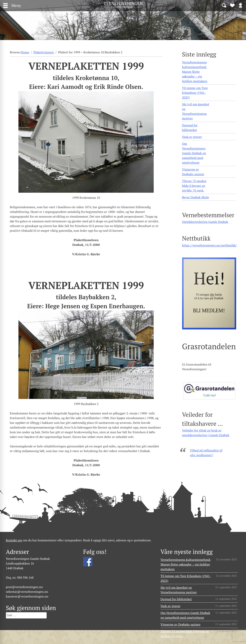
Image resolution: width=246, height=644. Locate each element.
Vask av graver (192, 137)
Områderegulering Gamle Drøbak (205, 222)
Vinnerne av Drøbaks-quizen (193, 172)
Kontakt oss (14, 540)
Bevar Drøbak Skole (196, 197)
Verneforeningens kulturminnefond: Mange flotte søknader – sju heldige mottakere (195, 72)
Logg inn (241, 5)
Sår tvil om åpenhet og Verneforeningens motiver (196, 111)
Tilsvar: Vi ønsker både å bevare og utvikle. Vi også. (194, 186)
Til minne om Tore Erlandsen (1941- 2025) (195, 93)
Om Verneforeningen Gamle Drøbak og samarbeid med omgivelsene (194, 153)
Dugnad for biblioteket (190, 128)
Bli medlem (232, 5)
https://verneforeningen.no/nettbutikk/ (209, 245)
